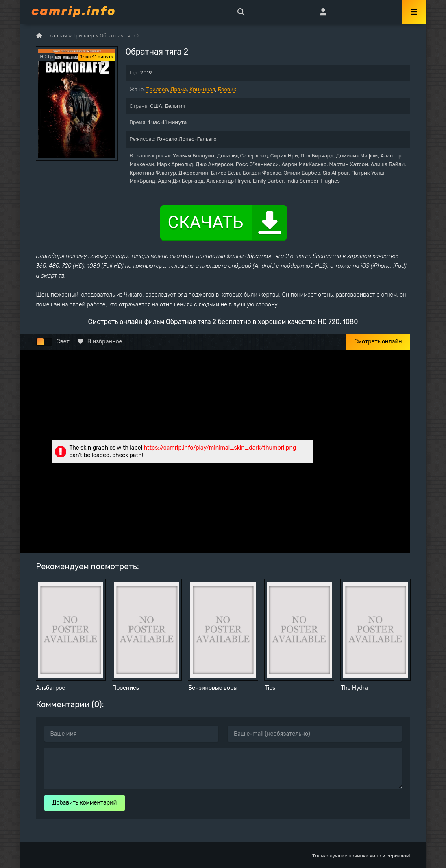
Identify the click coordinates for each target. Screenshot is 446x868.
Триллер (157, 89)
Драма (178, 89)
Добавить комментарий (85, 803)
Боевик (227, 89)
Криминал (202, 89)
